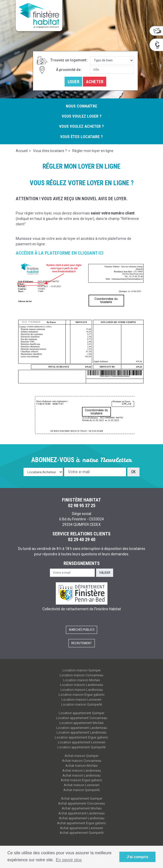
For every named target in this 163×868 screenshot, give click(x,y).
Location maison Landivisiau (82, 690)
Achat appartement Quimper (82, 798)
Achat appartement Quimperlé (82, 833)
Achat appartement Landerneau (81, 813)
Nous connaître (81, 106)
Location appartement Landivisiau (81, 732)
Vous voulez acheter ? (81, 126)
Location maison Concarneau (81, 675)
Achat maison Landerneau (82, 770)
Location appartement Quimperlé (81, 747)
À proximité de (68, 70)
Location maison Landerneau (81, 685)
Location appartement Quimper (81, 713)
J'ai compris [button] (137, 857)
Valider (105, 573)
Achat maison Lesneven (82, 785)
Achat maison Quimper (81, 756)
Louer (73, 82)
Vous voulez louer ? (82, 116)
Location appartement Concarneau (82, 718)
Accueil (22, 151)
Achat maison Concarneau (82, 761)
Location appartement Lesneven (82, 742)
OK (133, 472)
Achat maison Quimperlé (81, 790)
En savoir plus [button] (69, 860)
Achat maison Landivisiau (81, 775)
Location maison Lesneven (81, 700)
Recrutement (81, 643)
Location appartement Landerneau (82, 728)
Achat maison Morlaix (81, 766)
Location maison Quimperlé (82, 704)
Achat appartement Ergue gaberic (82, 823)
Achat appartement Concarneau (81, 803)
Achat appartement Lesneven (81, 828)
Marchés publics (82, 630)
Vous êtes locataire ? (81, 137)
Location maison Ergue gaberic (82, 695)
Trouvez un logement (68, 60)
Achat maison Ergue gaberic (81, 780)
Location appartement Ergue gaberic (81, 737)
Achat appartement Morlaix (82, 808)
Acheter (95, 82)
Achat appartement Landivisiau (82, 818)
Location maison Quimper (82, 670)
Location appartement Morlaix (81, 723)
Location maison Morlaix (82, 680)
